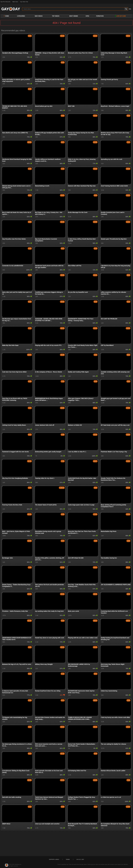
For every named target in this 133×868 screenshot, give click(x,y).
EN (130, 9)
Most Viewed (74, 16)
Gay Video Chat (24, 2)
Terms (68, 859)
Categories (21, 16)
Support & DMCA (54, 859)
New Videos (39, 16)
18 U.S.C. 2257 (80, 859)
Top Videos (56, 16)
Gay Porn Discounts (5, 2)
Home (6, 16)
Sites (87, 16)
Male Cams (15, 2)
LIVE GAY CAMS (120, 16)
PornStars (100, 16)
